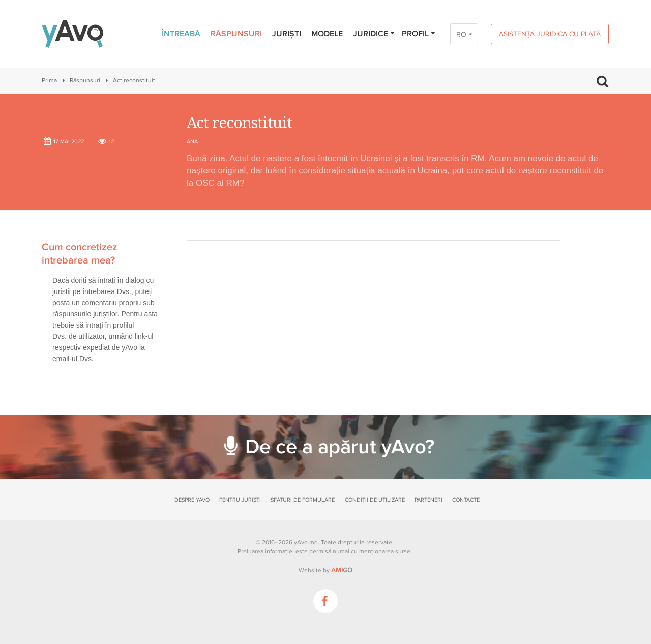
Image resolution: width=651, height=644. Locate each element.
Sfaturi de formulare (303, 500)
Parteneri (428, 500)
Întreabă (181, 34)
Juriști (287, 34)
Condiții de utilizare (375, 500)
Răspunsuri (236, 34)
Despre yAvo (192, 500)
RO (461, 34)
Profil (419, 34)
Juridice (374, 34)
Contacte (466, 500)
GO (342, 570)
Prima (49, 81)
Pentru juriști (240, 500)
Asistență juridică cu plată (550, 34)
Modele (327, 34)
